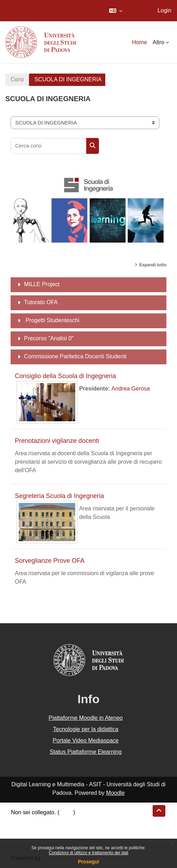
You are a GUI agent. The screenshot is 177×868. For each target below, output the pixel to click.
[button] (116, 11)
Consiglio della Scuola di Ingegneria (65, 376)
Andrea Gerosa (131, 389)
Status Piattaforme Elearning (86, 752)
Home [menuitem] (139, 42)
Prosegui (89, 862)
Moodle (115, 793)
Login (164, 10)
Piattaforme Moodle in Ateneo (86, 718)
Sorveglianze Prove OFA (50, 561)
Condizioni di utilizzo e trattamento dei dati (88, 853)
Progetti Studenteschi (52, 320)
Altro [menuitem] (158, 42)
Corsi (17, 79)
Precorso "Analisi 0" (49, 338)
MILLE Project (42, 284)
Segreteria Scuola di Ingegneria (59, 496)
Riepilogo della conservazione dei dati (58, 821)
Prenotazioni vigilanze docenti (57, 441)
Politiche (22, 829)
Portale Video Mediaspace (86, 740)
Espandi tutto (153, 265)
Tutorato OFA (41, 302)
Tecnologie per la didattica (86, 729)
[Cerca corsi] (49, 146)
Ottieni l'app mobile (35, 838)
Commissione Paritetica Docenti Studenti (75, 356)
